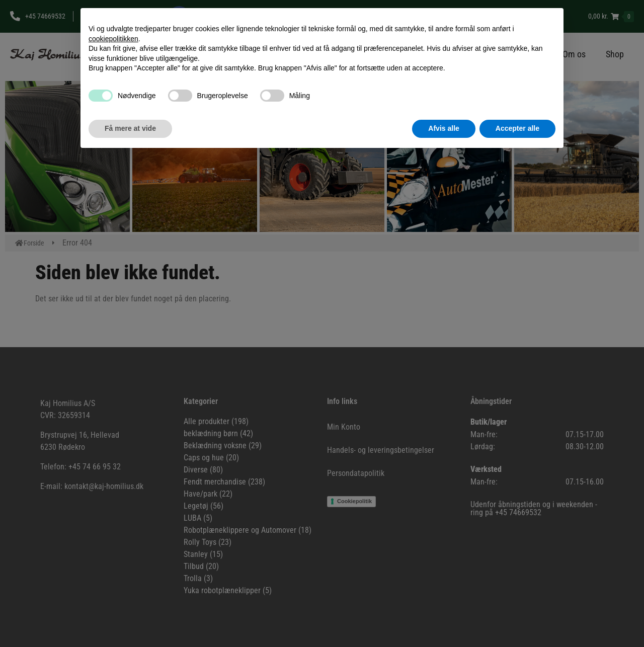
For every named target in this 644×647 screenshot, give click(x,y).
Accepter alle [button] (517, 128)
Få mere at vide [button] (130, 128)
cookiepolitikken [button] (113, 39)
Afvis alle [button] (444, 128)
